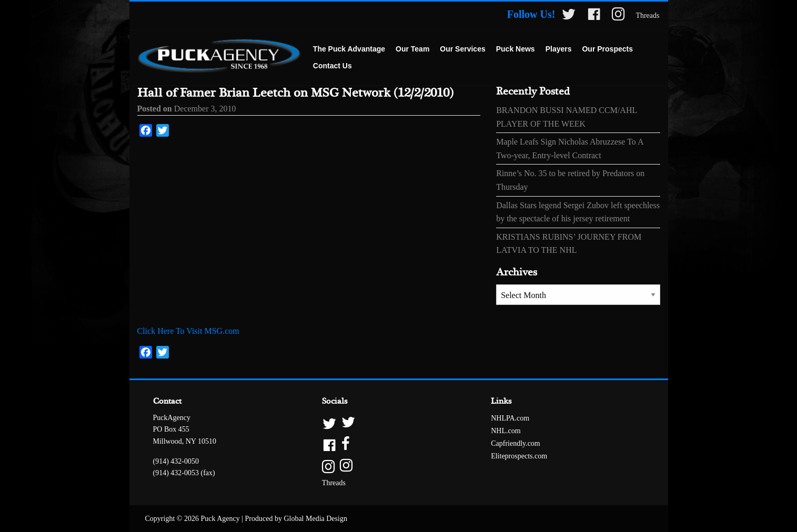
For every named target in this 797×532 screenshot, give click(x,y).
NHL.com (506, 431)
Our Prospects (607, 49)
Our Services (462, 49)
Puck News (516, 49)
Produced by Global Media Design (296, 519)
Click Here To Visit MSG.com (188, 331)
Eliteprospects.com (519, 456)
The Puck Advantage (349, 49)
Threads (647, 16)
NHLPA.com (510, 418)
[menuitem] (349, 49)
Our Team (412, 49)
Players (559, 49)
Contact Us (332, 66)
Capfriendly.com (516, 443)
